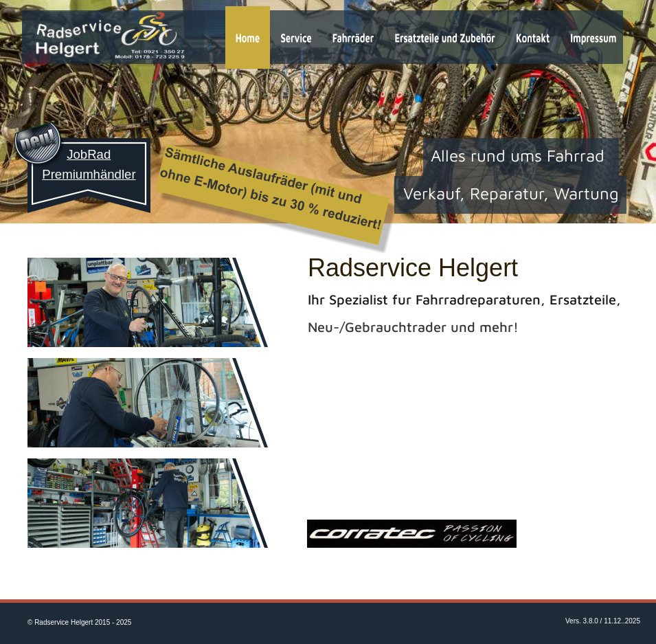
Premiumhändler (89, 174)
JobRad (89, 154)
